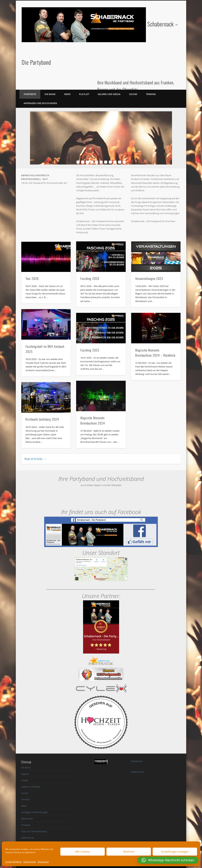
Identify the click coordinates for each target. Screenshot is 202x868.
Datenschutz (30, 862)
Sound (133, 94)
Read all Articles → (36, 459)
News (67, 94)
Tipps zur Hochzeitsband (34, 831)
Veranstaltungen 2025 (149, 278)
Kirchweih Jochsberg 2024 (42, 419)
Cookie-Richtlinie (13, 862)
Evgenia (25, 774)
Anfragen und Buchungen (40, 103)
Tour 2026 (32, 278)
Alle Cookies (83, 852)
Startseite (30, 94)
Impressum (43, 862)
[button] (168, 860)
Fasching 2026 (90, 278)
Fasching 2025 (90, 350)
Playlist (84, 94)
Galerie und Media (109, 94)
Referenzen (27, 819)
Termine (151, 94)
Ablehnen (129, 852)
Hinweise (26, 825)
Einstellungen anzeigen (175, 852)
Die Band (50, 94)
